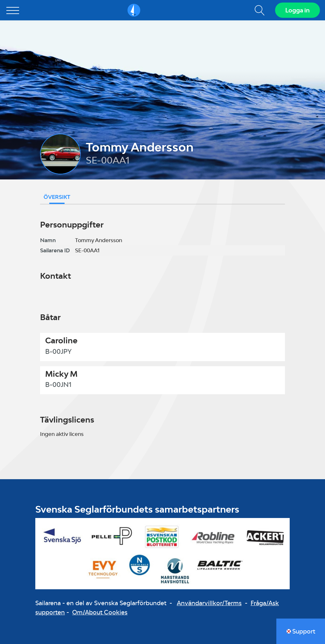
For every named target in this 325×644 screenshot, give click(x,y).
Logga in (297, 10)
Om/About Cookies (100, 612)
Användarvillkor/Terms (209, 603)
